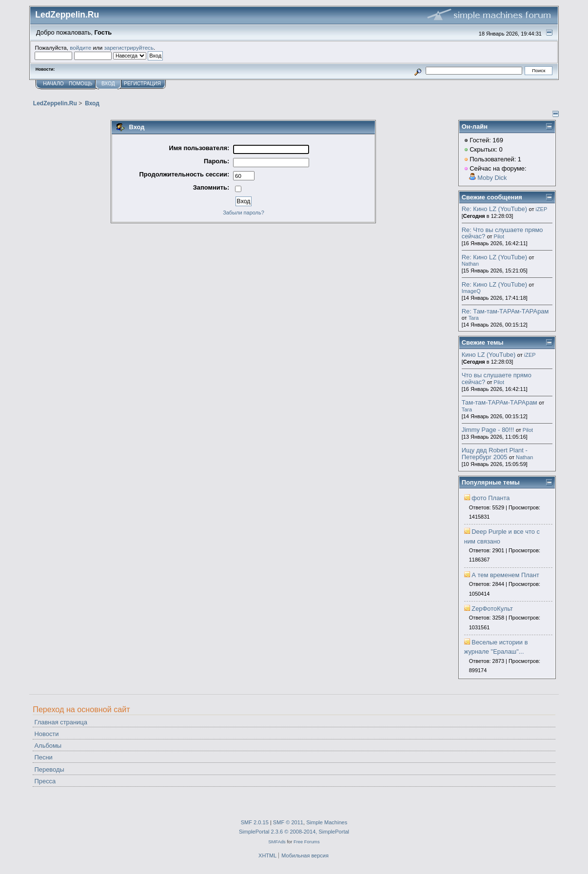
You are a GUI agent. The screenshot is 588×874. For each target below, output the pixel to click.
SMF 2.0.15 (255, 822)
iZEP (541, 209)
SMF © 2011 (288, 822)
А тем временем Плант (505, 575)
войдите (80, 48)
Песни (44, 757)
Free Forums (307, 842)
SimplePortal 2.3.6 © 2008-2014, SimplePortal (294, 832)
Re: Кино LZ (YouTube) (494, 209)
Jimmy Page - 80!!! (488, 430)
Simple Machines (327, 822)
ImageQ (471, 291)
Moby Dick (492, 178)
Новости (47, 734)
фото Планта (490, 498)
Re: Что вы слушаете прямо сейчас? (502, 233)
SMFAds (277, 842)
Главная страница (61, 722)
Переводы (49, 769)
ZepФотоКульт (492, 609)
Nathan (470, 264)
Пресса (45, 781)
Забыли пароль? (244, 213)
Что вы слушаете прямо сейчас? (497, 379)
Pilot (499, 236)
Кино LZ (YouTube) (489, 355)
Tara (474, 318)
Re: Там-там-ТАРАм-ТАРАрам (505, 311)
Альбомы (48, 746)
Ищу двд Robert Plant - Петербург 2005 (495, 454)
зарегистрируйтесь (129, 48)
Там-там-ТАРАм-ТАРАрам (500, 402)
